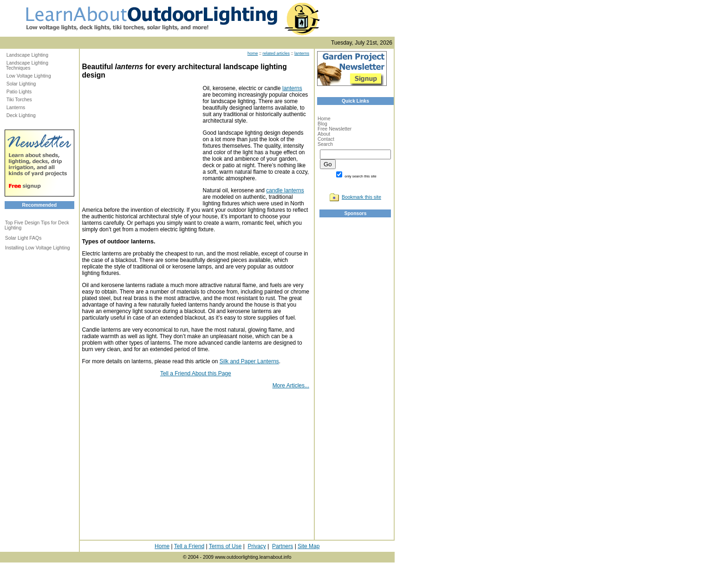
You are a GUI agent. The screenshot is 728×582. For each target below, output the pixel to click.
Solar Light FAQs (23, 238)
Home (324, 119)
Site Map (309, 546)
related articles (276, 53)
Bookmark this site (361, 197)
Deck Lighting (21, 115)
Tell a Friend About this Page (196, 373)
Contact (326, 139)
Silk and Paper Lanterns (249, 361)
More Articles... (291, 386)
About (324, 134)
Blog (322, 124)
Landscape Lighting (27, 55)
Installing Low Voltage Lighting (38, 248)
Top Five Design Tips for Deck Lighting (37, 225)
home (253, 53)
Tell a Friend (189, 546)
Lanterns (16, 108)
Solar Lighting (21, 84)
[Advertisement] (140, 143)
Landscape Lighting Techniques (27, 65)
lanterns (302, 53)
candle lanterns (285, 190)
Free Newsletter (335, 129)
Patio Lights (19, 92)
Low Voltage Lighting (29, 76)
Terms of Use (225, 546)
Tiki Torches (19, 100)
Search (325, 144)
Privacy (257, 546)
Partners (283, 546)
